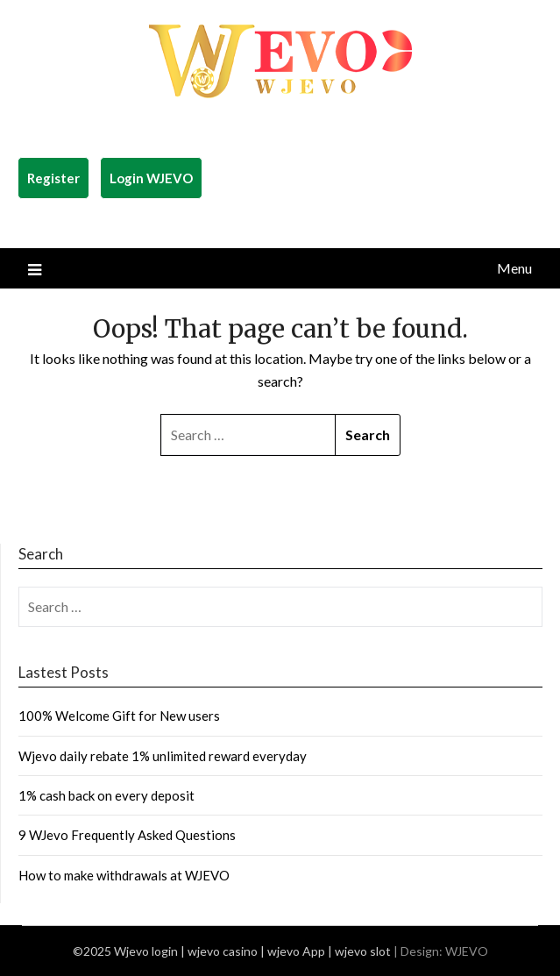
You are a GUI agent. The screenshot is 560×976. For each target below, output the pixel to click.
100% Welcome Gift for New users (119, 716)
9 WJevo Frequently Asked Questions (127, 835)
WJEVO (467, 951)
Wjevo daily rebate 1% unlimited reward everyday (163, 756)
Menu (514, 268)
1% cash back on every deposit (106, 795)
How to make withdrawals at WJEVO (124, 875)
